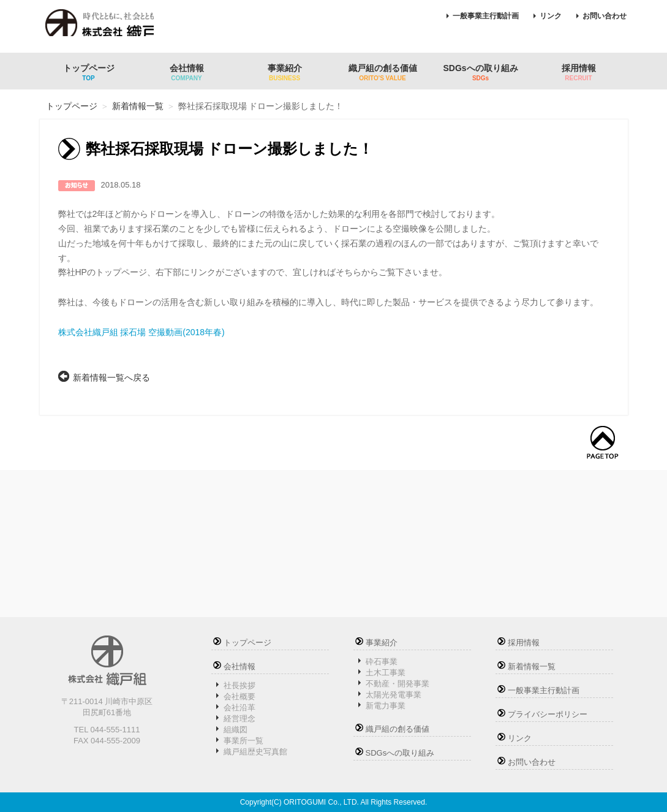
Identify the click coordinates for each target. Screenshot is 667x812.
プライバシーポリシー (548, 714)
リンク (551, 16)
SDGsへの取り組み (481, 72)
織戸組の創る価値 (383, 72)
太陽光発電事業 (394, 695)
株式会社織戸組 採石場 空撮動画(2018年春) (141, 332)
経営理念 (239, 719)
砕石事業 (382, 662)
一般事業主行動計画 (486, 16)
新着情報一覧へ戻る (111, 378)
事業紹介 (285, 72)
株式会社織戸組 (109, 28)
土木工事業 (386, 673)
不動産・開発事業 (398, 684)
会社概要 (239, 696)
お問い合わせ (605, 16)
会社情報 (187, 72)
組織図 (236, 730)
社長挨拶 (239, 685)
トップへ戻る (603, 443)
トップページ (89, 72)
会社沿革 (239, 708)
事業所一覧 (243, 741)
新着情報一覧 (138, 106)
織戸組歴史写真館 (255, 752)
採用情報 (579, 72)
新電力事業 (386, 706)
